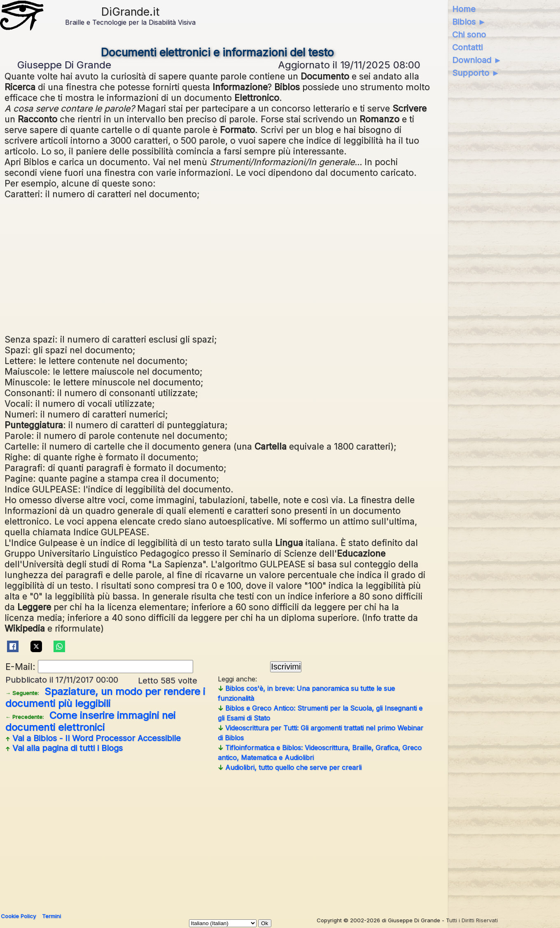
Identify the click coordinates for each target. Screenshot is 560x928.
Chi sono (469, 35)
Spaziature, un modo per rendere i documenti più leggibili (105, 697)
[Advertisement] (217, 266)
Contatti (467, 47)
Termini (51, 916)
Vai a (93, 738)
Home (464, 9)
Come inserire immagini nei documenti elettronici (90, 721)
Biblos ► (469, 22)
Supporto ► (476, 73)
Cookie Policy (18, 916)
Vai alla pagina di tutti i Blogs (64, 748)
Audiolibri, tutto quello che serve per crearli (290, 767)
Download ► (477, 60)
